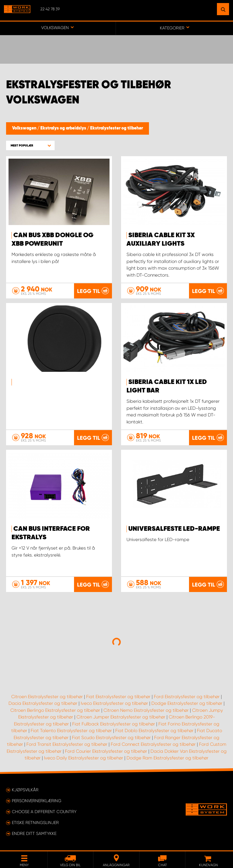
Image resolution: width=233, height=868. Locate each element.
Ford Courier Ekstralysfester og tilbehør (106, 751)
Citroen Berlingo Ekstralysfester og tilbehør (55, 710)
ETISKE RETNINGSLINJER (35, 823)
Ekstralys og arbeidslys (64, 128)
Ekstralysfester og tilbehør (116, 128)
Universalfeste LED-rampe (174, 529)
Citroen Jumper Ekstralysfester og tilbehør (121, 717)
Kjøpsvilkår (25, 790)
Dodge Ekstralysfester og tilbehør (187, 703)
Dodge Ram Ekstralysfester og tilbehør (167, 758)
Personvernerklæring (37, 801)
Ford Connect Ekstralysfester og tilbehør (153, 744)
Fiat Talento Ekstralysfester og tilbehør (71, 731)
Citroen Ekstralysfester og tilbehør (47, 697)
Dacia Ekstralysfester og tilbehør (43, 703)
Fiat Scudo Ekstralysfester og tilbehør (111, 738)
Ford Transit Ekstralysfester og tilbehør (67, 744)
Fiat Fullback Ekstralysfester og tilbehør (114, 724)
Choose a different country (44, 812)
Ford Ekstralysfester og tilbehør (187, 697)
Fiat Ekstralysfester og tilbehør (118, 697)
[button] (30, 145)
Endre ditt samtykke (34, 833)
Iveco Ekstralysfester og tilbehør (114, 703)
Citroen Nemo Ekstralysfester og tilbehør (146, 710)
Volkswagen (25, 128)
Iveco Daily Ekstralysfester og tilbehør (84, 758)
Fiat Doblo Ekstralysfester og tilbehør (154, 731)
